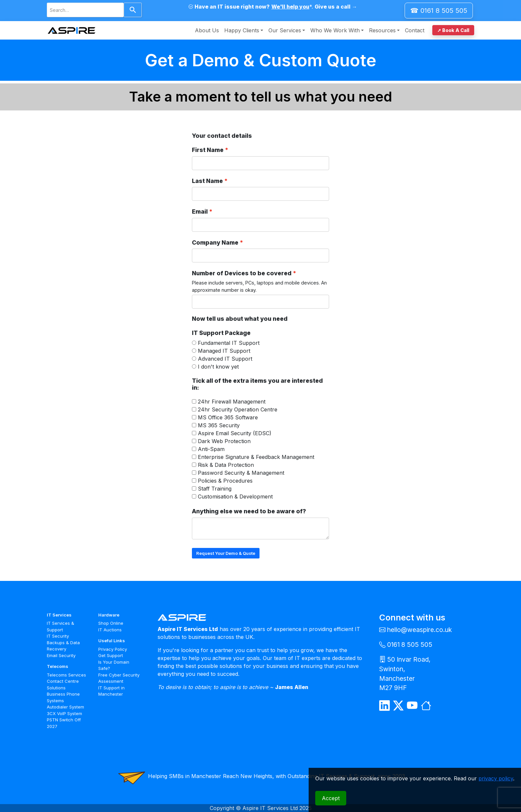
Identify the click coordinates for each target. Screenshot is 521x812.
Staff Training (215, 489)
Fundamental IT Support (229, 343)
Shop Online (111, 623)
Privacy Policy (113, 649)
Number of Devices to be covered (242, 273)
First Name (208, 150)
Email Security (61, 655)
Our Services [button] (285, 30)
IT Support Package (221, 333)
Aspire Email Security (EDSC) (235, 433)
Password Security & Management (241, 473)
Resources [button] (382, 30)
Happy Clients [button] (242, 30)
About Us (207, 30)
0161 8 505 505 (410, 645)
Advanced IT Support (225, 359)
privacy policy (496, 778)
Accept (331, 798)
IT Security (58, 636)
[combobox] (85, 10)
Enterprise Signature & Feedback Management (256, 457)
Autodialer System (65, 707)
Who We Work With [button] (335, 30)
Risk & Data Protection (226, 465)
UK (249, 637)
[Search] (133, 10)
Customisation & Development (235, 496)
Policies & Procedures (225, 481)
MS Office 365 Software (228, 417)
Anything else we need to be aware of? (249, 511)
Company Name (215, 242)
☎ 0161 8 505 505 (439, 11)
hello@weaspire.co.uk (419, 630)
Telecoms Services (66, 675)
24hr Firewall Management (232, 402)
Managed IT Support (224, 351)
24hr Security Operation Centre (238, 409)
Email (200, 211)
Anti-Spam (211, 449)
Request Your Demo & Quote (226, 553)
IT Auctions (110, 630)
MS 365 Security (219, 425)
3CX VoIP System (64, 713)
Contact (415, 30)
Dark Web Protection (224, 441)
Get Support (111, 655)
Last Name (207, 181)
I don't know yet (218, 367)
